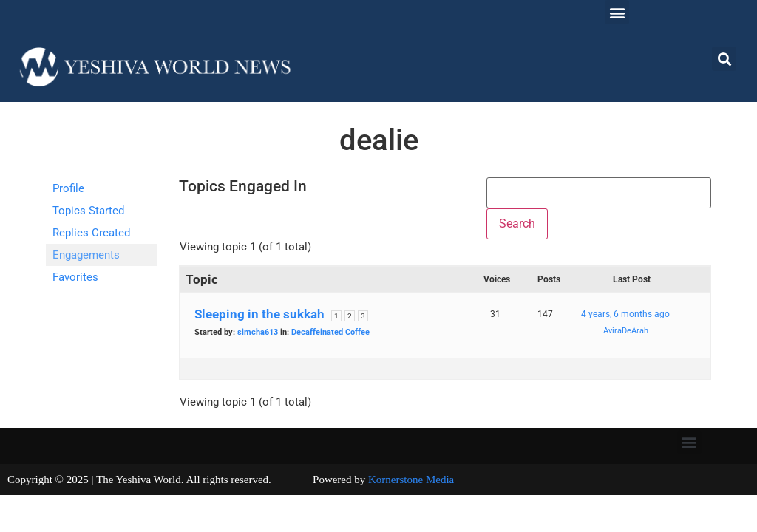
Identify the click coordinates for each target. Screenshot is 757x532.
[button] (617, 12)
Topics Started (88, 211)
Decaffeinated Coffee (330, 332)
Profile (68, 188)
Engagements (86, 255)
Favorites (75, 277)
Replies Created (91, 233)
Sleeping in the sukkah (259, 314)
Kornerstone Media (411, 480)
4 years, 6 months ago (625, 314)
